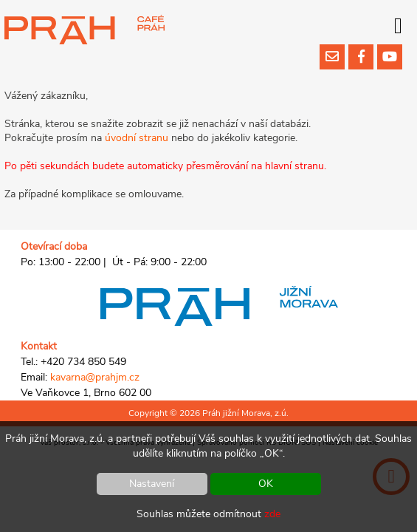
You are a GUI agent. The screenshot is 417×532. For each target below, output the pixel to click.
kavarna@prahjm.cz (95, 377)
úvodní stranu (137, 138)
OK (266, 484)
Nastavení (152, 484)
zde (272, 514)
